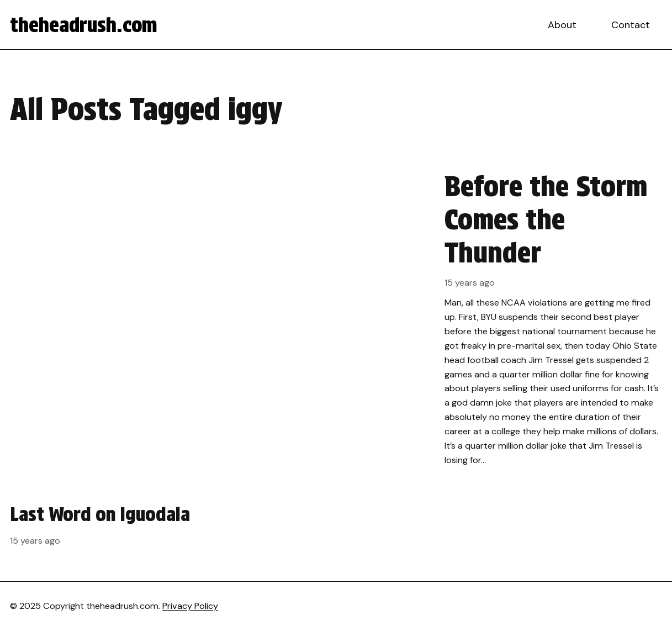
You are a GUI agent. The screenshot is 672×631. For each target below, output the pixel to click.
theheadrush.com (84, 25)
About (562, 25)
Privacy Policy (190, 606)
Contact (631, 25)
